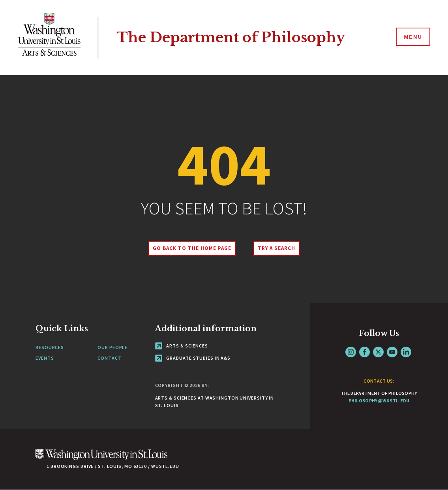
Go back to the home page (192, 248)
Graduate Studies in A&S (193, 358)
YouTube (392, 352)
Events (45, 358)
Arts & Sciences (182, 346)
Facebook (365, 352)
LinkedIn (406, 352)
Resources (50, 347)
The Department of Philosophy (231, 37)
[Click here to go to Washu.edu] (101, 459)
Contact (109, 358)
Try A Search (276, 248)
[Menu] (412, 37)
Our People (112, 347)
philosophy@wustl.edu (379, 401)
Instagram (351, 352)
